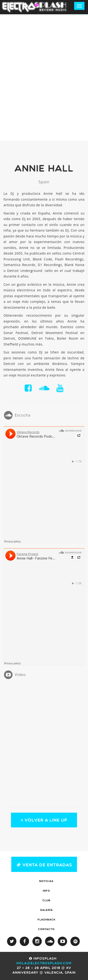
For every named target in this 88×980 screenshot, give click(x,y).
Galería (46, 910)
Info (46, 891)
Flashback (46, 920)
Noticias (46, 881)
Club (46, 901)
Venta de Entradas (44, 864)
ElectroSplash (35, 7)
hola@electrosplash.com (44, 963)
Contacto (46, 929)
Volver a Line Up (44, 820)
